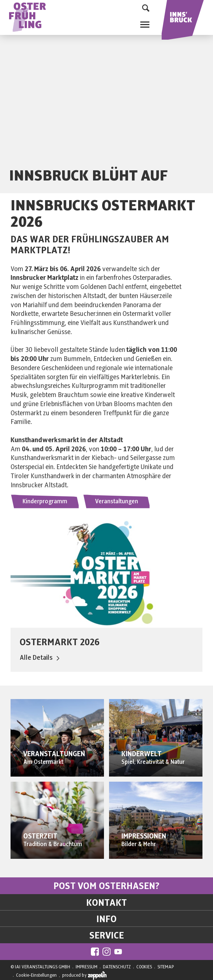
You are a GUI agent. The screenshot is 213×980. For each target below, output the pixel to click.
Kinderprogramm (45, 501)
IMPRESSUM (87, 967)
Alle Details (39, 658)
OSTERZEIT (40, 836)
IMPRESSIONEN (144, 836)
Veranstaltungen (116, 501)
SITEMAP (166, 967)
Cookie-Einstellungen (36, 975)
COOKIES (144, 967)
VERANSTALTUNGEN (54, 754)
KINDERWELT (142, 754)
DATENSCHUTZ (117, 967)
